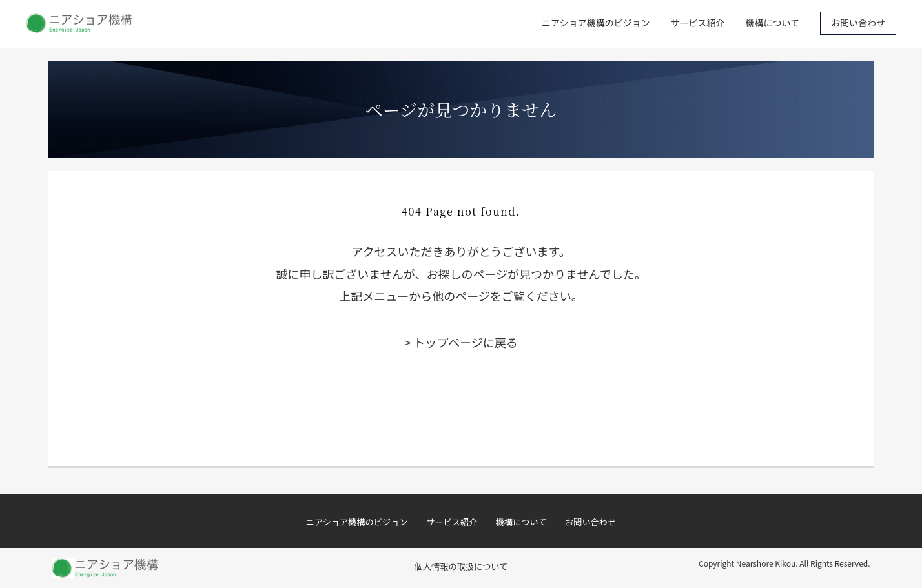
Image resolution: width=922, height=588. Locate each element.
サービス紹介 (697, 23)
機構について (772, 23)
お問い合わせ (858, 23)
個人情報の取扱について (461, 566)
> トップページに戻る (461, 342)
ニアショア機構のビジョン (596, 23)
